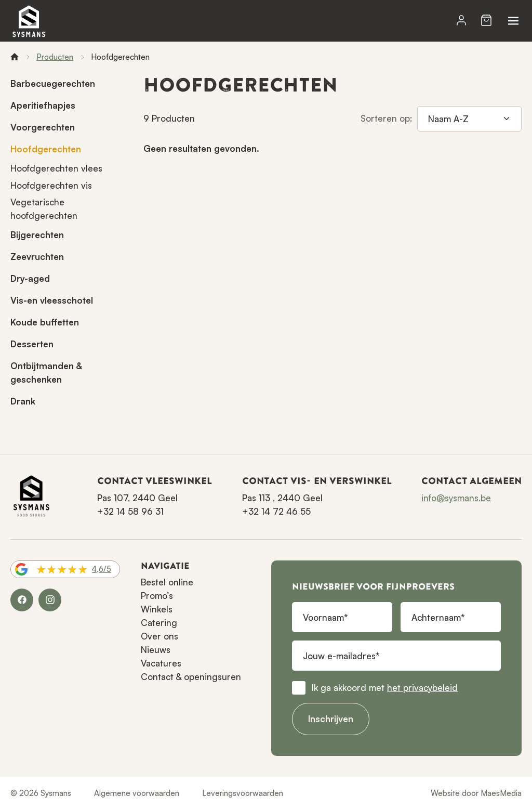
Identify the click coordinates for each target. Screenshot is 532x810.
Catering (159, 623)
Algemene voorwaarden (137, 793)
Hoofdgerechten (46, 149)
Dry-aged (30, 278)
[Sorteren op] (469, 119)
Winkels (157, 609)
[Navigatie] (513, 21)
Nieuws (156, 650)
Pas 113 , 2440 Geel (282, 498)
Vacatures (161, 663)
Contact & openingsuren (191, 677)
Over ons (159, 636)
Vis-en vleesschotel (52, 300)
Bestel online (167, 582)
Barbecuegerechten (53, 83)
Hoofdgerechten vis (51, 185)
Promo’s (157, 596)
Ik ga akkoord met (385, 688)
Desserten (32, 344)
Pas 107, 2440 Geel (137, 498)
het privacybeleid (422, 688)
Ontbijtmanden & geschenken (46, 373)
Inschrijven (331, 719)
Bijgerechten (37, 235)
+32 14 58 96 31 (130, 511)
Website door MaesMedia (476, 793)
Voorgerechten (43, 127)
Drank (23, 401)
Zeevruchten (37, 257)
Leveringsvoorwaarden (243, 793)
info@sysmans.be (456, 498)
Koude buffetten (45, 322)
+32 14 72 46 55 (276, 511)
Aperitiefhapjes (43, 105)
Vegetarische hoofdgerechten (44, 209)
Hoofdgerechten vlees (56, 168)
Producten (55, 57)
